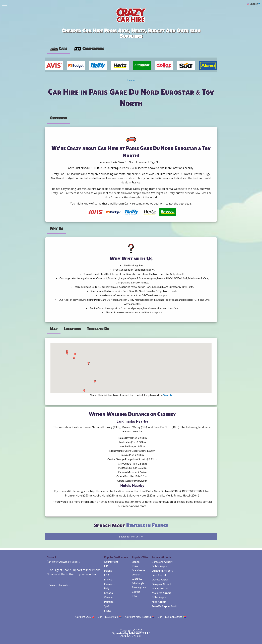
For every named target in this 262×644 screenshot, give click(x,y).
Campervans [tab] (89, 48)
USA (107, 575)
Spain (107, 606)
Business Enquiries (59, 585)
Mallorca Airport (161, 593)
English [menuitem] (252, 4)
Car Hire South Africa (172, 617)
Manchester (139, 570)
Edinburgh (138, 583)
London (136, 574)
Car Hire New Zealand (140, 617)
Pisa (134, 596)
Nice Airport (159, 602)
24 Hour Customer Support (64, 561)
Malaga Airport (161, 588)
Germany (109, 584)
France (108, 579)
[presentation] (89, 48)
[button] (67, 354)
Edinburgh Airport (162, 571)
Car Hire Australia (110, 617)
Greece (108, 597)
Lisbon (136, 562)
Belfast (136, 592)
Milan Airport (160, 597)
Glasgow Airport (161, 584)
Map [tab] (54, 329)
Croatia (108, 593)
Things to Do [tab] (98, 329)
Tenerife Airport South (165, 606)
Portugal (109, 602)
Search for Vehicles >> (131, 537)
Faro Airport (159, 575)
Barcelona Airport (162, 562)
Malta (108, 610)
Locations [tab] (72, 329)
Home (131, 80)
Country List (111, 562)
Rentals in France (147, 525)
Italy (107, 588)
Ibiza (135, 566)
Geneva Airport (161, 579)
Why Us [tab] (56, 228)
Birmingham (139, 587)
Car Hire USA (85, 617)
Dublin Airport (160, 566)
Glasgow (137, 579)
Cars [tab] (58, 48)
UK (106, 566)
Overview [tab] (58, 118)
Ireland (108, 571)
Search (168, 395)
